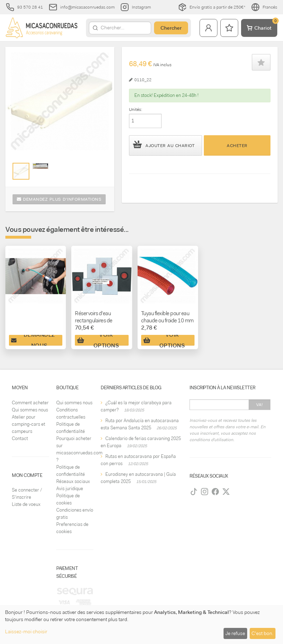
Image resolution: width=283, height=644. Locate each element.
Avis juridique (70, 489)
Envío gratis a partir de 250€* (212, 7)
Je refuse (235, 633)
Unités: (136, 109)
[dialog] (141, 625)
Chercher (171, 28)
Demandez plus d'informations (59, 199)
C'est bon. (262, 633)
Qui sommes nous (30, 410)
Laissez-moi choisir (26, 631)
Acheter (237, 146)
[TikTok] (194, 492)
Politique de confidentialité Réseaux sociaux (73, 474)
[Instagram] (205, 492)
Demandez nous (33, 340)
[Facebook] (215, 492)
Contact (20, 438)
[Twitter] (226, 492)
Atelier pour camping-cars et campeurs (28, 424)
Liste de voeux (26, 504)
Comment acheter (30, 403)
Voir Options (98, 340)
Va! (260, 405)
